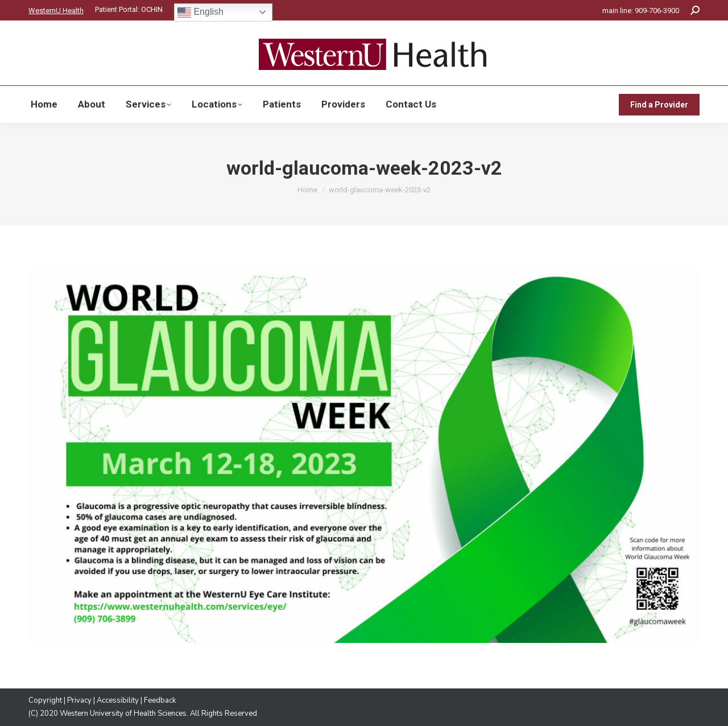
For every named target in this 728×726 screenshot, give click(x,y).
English (200, 13)
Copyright (45, 700)
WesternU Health (56, 11)
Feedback (160, 700)
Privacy (79, 700)
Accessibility (118, 700)
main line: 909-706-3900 (641, 11)
